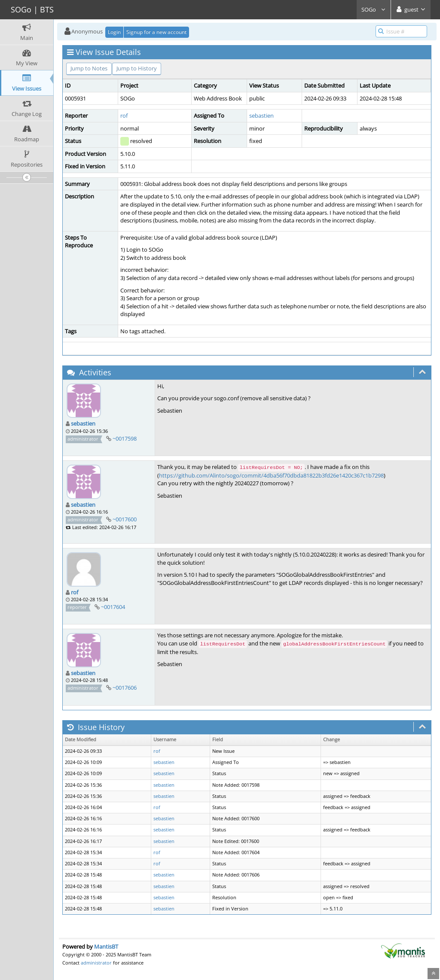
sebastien (261, 116)
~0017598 (125, 438)
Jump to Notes (89, 68)
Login (114, 32)
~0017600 (125, 519)
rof (124, 116)
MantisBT (106, 947)
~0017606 (125, 688)
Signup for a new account (156, 32)
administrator (96, 963)
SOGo (374, 9)
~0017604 (113, 607)
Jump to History (137, 68)
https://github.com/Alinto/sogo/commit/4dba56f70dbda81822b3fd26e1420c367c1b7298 (271, 475)
